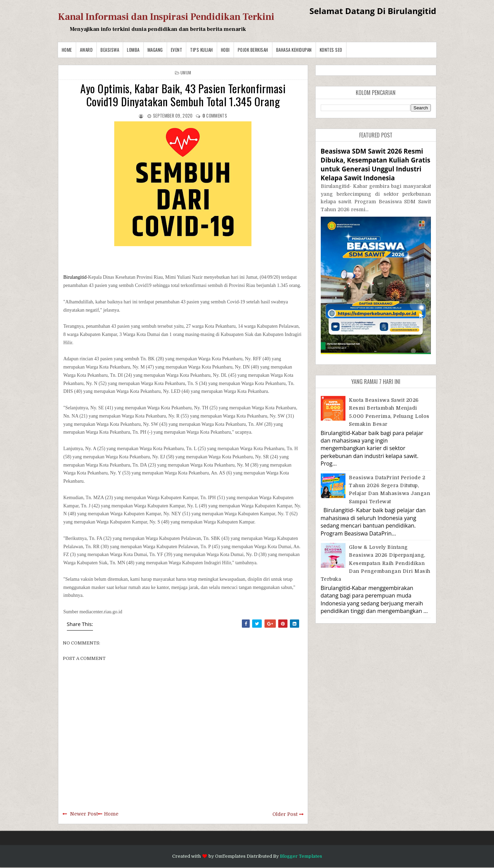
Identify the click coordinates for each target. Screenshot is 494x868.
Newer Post (84, 814)
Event (177, 50)
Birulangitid (75, 277)
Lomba (133, 50)
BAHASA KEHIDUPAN (294, 50)
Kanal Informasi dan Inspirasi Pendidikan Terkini (166, 17)
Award (86, 50)
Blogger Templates (301, 856)
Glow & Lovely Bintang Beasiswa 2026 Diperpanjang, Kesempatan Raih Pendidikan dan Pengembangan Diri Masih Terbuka (376, 563)
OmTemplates (230, 856)
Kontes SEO (331, 50)
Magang (155, 50)
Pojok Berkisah (253, 50)
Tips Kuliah (202, 50)
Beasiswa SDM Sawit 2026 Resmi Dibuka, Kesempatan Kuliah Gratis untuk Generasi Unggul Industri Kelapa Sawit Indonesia (376, 165)
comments (215, 116)
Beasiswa (110, 50)
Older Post (285, 814)
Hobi (225, 50)
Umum (186, 73)
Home (67, 50)
